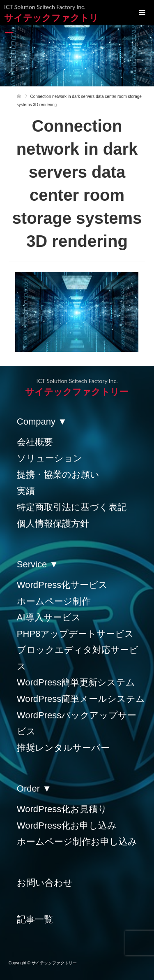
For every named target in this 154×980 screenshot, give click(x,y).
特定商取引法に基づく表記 (72, 507)
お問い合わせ (45, 883)
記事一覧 (35, 919)
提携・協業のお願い (58, 475)
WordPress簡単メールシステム (81, 699)
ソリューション (50, 458)
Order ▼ (34, 788)
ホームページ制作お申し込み (77, 842)
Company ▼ (42, 421)
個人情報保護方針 (53, 524)
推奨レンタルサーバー (63, 748)
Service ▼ (38, 564)
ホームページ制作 (54, 601)
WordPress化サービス (62, 585)
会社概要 (35, 442)
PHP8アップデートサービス (75, 634)
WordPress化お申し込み (67, 826)
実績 (26, 491)
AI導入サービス (49, 617)
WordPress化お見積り (62, 809)
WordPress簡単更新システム (76, 682)
